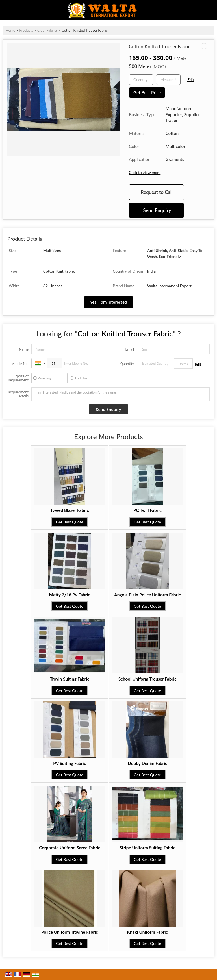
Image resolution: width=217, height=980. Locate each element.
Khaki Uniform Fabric (147, 932)
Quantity (127, 364)
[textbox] (168, 80)
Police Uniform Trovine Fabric (70, 932)
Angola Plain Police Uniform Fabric (147, 595)
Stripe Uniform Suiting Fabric (147, 848)
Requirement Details (18, 394)
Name (24, 349)
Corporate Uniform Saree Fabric (70, 848)
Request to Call (157, 192)
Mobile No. (20, 364)
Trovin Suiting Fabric (70, 679)
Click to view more (145, 172)
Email (130, 349)
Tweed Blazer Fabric (70, 510)
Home (10, 30)
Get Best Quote (70, 522)
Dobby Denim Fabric (147, 763)
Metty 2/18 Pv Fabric (70, 595)
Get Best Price (147, 92)
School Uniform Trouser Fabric (147, 679)
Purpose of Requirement (18, 378)
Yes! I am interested (108, 302)
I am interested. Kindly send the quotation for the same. (121, 394)
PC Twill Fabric (147, 510)
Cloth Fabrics (47, 30)
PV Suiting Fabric (70, 763)
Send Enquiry (157, 210)
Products (26, 30)
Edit (191, 80)
